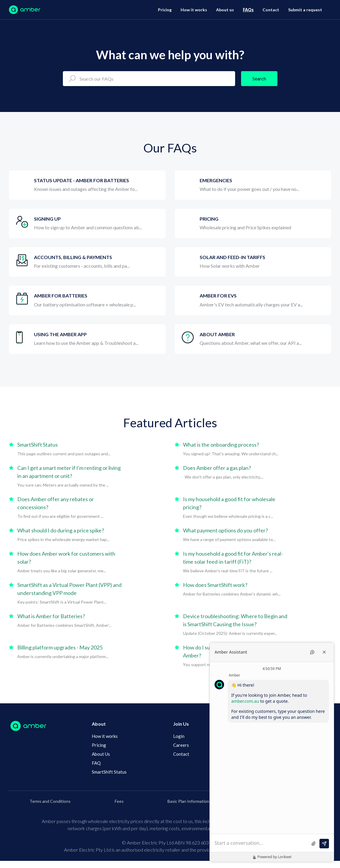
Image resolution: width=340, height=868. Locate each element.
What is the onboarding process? (221, 445)
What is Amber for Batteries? (51, 616)
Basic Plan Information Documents (200, 801)
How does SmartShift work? (215, 585)
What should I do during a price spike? (61, 530)
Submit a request (305, 10)
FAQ (96, 763)
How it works (194, 10)
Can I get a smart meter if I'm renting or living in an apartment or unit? (69, 472)
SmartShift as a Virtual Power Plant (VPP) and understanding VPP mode (69, 589)
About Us (101, 754)
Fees (119, 801)
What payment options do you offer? (225, 530)
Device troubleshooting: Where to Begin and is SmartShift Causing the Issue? (235, 620)
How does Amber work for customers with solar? (66, 558)
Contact (271, 10)
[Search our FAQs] (149, 79)
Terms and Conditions (50, 801)
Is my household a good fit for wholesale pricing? (229, 503)
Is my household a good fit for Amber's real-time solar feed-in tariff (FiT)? (233, 558)
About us (225, 10)
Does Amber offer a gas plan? (217, 468)
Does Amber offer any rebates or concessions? (56, 503)
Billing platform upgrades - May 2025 (60, 647)
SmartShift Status (38, 445)
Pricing (165, 10)
